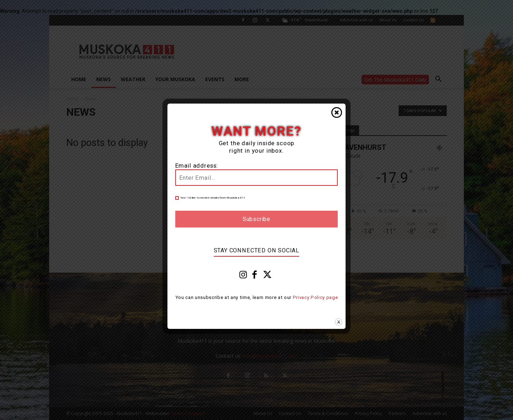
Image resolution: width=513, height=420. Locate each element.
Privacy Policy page (315, 297)
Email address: (197, 166)
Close (337, 112)
